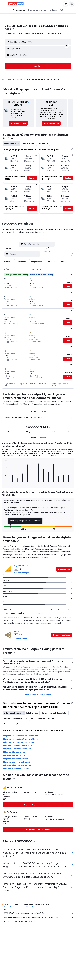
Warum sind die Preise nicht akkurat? (39, 922)
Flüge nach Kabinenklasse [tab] (15, 718)
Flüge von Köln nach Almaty (15, 752)
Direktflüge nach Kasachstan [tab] (55, 713)
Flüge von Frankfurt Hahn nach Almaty (19, 742)
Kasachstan (19, 79)
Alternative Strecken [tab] (13, 713)
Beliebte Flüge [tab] (32, 713)
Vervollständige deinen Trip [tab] (42, 718)
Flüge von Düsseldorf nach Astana (18, 749)
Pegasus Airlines (21, 566)
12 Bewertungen (21, 638)
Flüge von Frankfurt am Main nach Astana (21, 736)
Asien (10, 79)
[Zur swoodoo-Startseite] (16, 4)
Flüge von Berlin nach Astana (16, 759)
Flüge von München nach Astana (17, 765)
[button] (4, 4)
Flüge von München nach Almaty (17, 762)
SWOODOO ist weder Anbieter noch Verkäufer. (39, 913)
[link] (18, 123)
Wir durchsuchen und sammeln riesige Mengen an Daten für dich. (39, 917)
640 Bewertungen (21, 573)
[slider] (73, 255)
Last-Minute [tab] (43, 143)
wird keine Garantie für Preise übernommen (20, 906)
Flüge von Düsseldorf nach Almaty (18, 745)
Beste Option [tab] (28, 143)
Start (4, 79)
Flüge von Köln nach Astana (15, 755)
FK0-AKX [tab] (32, 412)
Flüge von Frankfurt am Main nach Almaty (21, 739)
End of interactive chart (4, 483)
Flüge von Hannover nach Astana (17, 769)
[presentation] (13, 29)
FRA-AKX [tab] (44, 412)
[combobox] (14, 33)
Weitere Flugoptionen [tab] (13, 724)
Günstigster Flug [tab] (11, 143)
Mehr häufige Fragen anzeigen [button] (38, 695)
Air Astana (18, 631)
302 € (8, 29)
